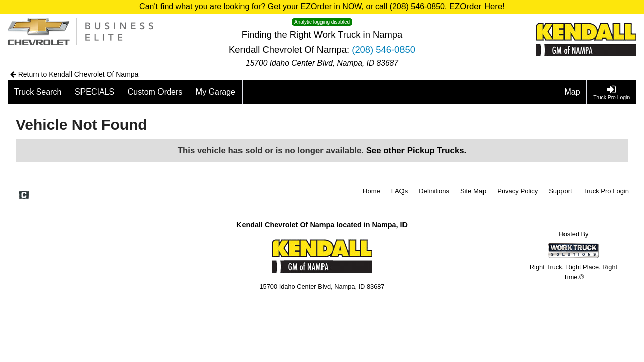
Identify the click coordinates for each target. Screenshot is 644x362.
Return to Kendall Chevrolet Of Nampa (74, 74)
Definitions (434, 191)
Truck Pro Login (606, 191)
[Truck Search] (38, 92)
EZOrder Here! (477, 6)
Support (560, 191)
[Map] (573, 92)
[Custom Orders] (155, 92)
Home (372, 191)
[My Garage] (216, 92)
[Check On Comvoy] (24, 196)
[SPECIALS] (95, 92)
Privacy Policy (517, 191)
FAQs (400, 191)
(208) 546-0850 (383, 50)
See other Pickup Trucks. (417, 151)
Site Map (473, 191)
